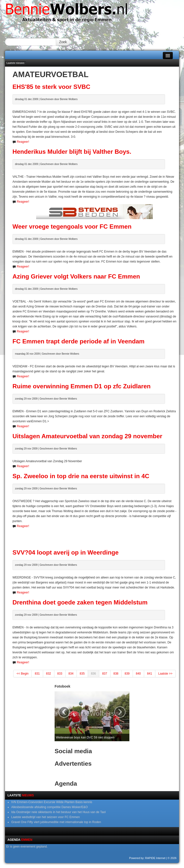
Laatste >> (165, 674)
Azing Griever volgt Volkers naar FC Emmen (76, 276)
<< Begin (22, 674)
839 (127, 674)
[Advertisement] (94, 536)
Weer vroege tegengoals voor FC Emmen (72, 226)
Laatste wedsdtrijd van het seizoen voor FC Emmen (46, 817)
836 (93, 674)
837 (105, 674)
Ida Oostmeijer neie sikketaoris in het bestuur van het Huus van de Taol (58, 812)
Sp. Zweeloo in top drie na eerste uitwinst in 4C (81, 476)
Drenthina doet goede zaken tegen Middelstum (80, 602)
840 (138, 674)
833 (60, 674)
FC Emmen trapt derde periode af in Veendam (79, 341)
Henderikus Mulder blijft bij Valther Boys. (72, 152)
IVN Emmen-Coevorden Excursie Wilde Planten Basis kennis (52, 802)
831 (37, 674)
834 (71, 674)
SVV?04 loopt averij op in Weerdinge (66, 552)
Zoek (63, 42)
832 (49, 674)
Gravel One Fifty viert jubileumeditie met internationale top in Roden (56, 822)
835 (82, 674)
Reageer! (23, 142)
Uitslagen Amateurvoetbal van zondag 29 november (87, 436)
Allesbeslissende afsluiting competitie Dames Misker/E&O (49, 807)
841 (150, 674)
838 (116, 674)
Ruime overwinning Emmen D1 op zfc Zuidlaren (82, 386)
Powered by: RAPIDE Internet (147, 858)
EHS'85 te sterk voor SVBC (51, 87)
